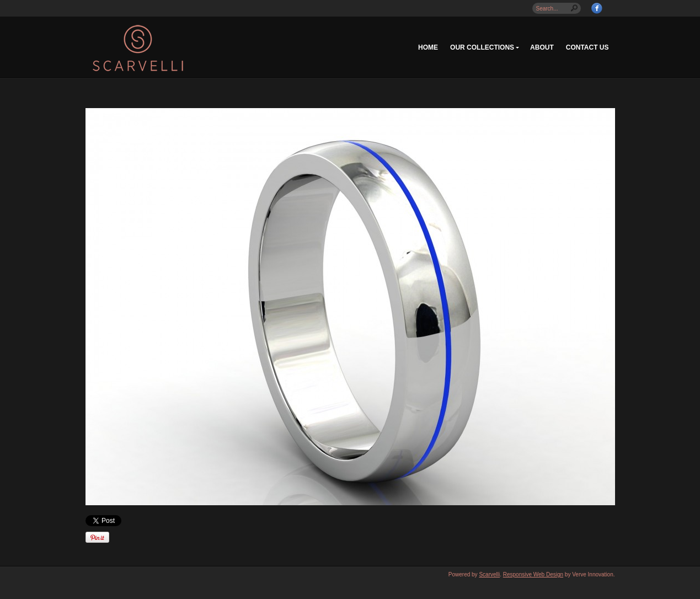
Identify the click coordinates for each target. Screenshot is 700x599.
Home (428, 47)
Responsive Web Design (533, 574)
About (542, 47)
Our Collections (482, 47)
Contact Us (587, 47)
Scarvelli (489, 574)
